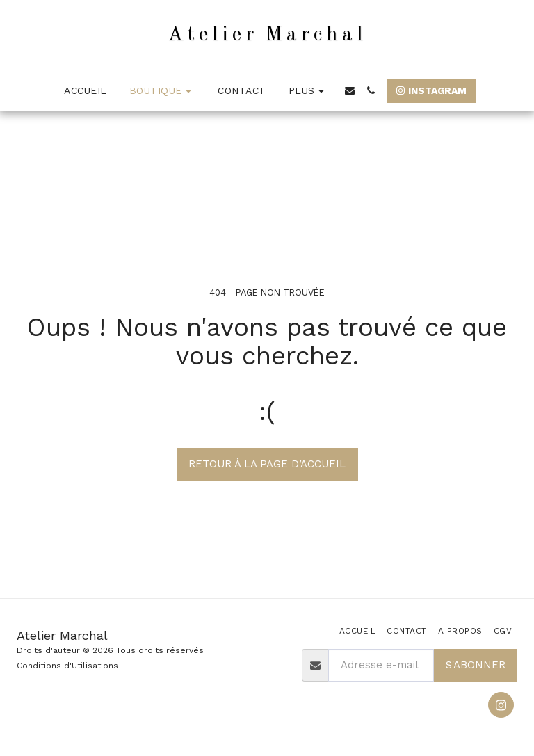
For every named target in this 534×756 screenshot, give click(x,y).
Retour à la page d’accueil (267, 464)
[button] (350, 90)
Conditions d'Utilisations (67, 666)
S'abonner (476, 665)
